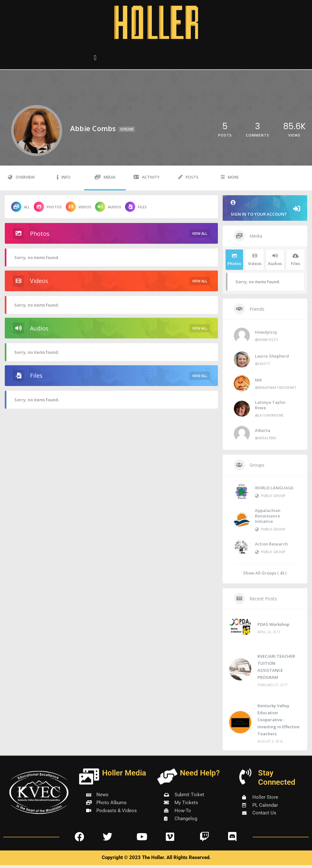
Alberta (263, 430)
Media (105, 177)
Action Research (271, 544)
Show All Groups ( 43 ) (265, 573)
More (230, 177)
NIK (258, 380)
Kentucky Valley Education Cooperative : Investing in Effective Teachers (279, 720)
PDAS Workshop (273, 624)
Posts (188, 177)
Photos (48, 207)
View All (200, 233)
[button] (95, 58)
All (21, 207)
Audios (108, 207)
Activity (147, 177)
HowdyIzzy (266, 332)
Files (136, 207)
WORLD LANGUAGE (274, 488)
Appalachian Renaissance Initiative (268, 516)
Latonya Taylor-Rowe (271, 405)
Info (64, 177)
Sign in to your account (265, 208)
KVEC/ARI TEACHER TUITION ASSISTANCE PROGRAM (276, 667)
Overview (21, 177)
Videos (78, 207)
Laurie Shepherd (272, 356)
